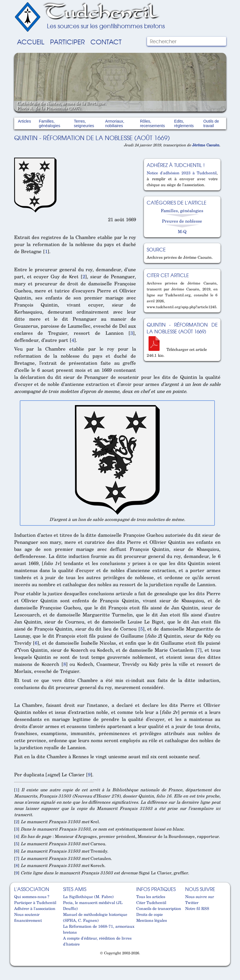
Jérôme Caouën (206, 145)
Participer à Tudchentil (35, 902)
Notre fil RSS (197, 908)
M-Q (182, 231)
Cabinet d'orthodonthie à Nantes (17, 963)
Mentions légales (152, 920)
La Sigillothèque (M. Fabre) (88, 897)
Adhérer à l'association (35, 908)
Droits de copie (150, 914)
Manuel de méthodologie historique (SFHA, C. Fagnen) (95, 917)
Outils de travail (211, 123)
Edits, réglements (184, 123)
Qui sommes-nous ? (32, 897)
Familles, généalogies (49, 123)
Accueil (31, 42)
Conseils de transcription (159, 908)
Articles (25, 121)
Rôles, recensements (152, 123)
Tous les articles (151, 897)
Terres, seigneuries (84, 123)
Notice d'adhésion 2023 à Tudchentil (181, 173)
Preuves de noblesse (182, 221)
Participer (67, 42)
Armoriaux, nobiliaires (115, 123)
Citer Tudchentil (151, 902)
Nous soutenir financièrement (28, 917)
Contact (106, 42)
